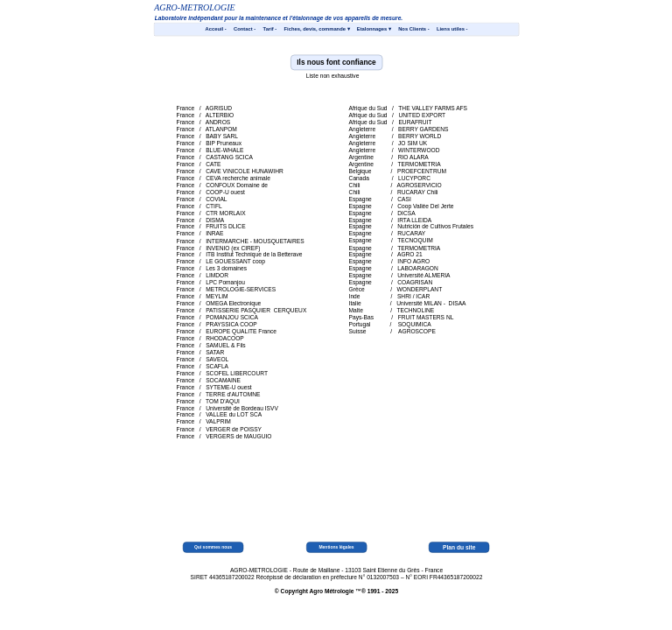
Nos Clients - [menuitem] (414, 29)
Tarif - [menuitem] (269, 29)
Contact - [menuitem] (245, 29)
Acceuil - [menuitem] (215, 29)
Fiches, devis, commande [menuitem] (316, 29)
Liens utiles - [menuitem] (451, 29)
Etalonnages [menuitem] (373, 29)
